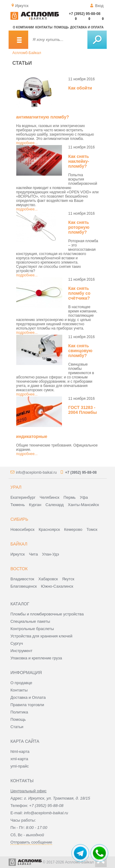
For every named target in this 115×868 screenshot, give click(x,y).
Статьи (17, 727)
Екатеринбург (23, 497)
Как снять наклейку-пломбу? (79, 161)
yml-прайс (20, 766)
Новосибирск (23, 529)
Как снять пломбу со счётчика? (79, 293)
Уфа (84, 497)
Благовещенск (24, 586)
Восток (19, 569)
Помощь (61, 27)
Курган (35, 505)
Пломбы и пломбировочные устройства (47, 614)
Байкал (19, 544)
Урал (16, 487)
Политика (19, 712)
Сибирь (19, 519)
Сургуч (17, 643)
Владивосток (22, 579)
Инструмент (21, 651)
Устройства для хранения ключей (41, 636)
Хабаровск (48, 579)
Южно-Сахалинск (57, 586)
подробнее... (27, 143)
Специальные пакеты (30, 621)
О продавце (21, 683)
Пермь (70, 497)
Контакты (44, 27)
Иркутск (18, 554)
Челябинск (49, 497)
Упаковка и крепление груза (36, 658)
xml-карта (19, 759)
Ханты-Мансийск (83, 505)
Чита (33, 554)
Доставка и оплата (87, 27)
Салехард (54, 505)
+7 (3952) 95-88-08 (84, 14)
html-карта (20, 751)
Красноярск (49, 529)
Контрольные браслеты (32, 629)
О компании (23, 27)
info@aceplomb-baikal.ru (36, 472)
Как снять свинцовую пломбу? (80, 351)
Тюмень (18, 505)
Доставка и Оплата (28, 697)
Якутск (68, 579)
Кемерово (73, 529)
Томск (92, 529)
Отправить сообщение (31, 842)
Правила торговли (27, 705)
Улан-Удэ (50, 554)
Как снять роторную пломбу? (79, 227)
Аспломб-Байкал (27, 53)
